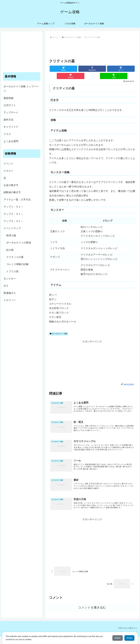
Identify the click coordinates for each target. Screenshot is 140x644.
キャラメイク (11, 127)
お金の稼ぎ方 (11, 185)
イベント (8, 164)
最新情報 (8, 98)
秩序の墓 (11, 236)
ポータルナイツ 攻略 (59, 334)
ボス (6, 286)
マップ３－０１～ (13, 221)
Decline (114, 638)
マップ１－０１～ (13, 207)
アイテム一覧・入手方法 (17, 200)
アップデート (11, 113)
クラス (7, 134)
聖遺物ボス (10, 293)
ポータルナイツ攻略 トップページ (21, 89)
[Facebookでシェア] (92, 69)
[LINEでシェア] (114, 76)
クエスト (8, 171)
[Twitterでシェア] (63, 69)
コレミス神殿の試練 (17, 264)
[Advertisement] (92, 48)
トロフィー (10, 300)
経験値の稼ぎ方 (12, 192)
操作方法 (8, 120)
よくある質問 (11, 141)
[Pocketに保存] (71, 76)
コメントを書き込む (92, 615)
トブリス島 (12, 271)
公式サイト (10, 105)
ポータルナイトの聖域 (19, 243)
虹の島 (10, 250)
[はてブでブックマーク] (121, 69)
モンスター (10, 279)
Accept (128, 638)
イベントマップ (12, 228)
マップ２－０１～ (13, 214)
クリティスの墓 (15, 257)
